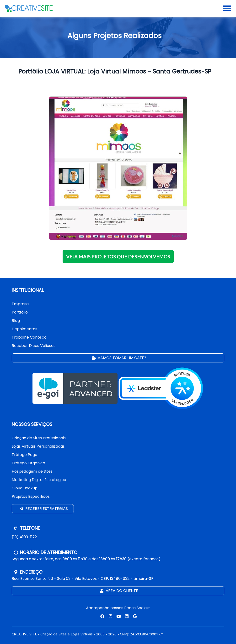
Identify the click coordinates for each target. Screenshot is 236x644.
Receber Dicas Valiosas (34, 346)
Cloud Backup (25, 488)
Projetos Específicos (31, 496)
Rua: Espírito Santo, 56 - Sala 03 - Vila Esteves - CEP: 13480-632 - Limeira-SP (83, 579)
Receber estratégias (43, 509)
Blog (16, 321)
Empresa (20, 304)
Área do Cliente (118, 591)
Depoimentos (24, 329)
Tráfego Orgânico (28, 463)
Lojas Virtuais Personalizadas (38, 446)
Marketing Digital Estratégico (39, 480)
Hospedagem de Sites (32, 471)
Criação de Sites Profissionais (39, 438)
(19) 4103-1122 (24, 537)
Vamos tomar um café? (118, 358)
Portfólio (20, 312)
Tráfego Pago (24, 455)
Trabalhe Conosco (29, 337)
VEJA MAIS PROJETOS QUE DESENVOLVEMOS (118, 257)
